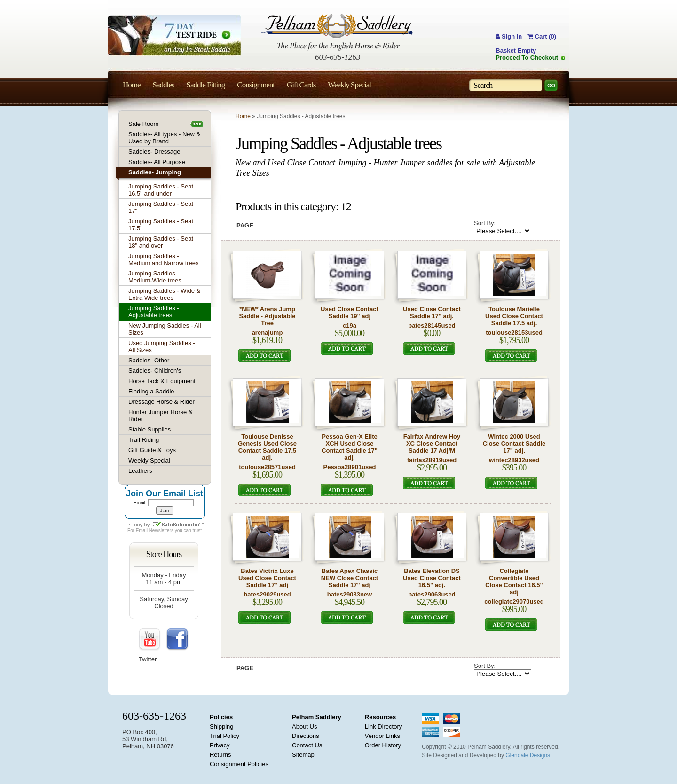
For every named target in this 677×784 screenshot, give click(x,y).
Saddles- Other (149, 360)
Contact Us (307, 745)
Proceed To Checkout (527, 58)
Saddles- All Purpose (157, 162)
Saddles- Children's (155, 371)
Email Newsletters (155, 530)
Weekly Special (149, 460)
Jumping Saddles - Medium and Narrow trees (164, 259)
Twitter (148, 659)
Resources (380, 717)
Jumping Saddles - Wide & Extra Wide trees (164, 294)
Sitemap (303, 755)
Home (243, 116)
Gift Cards (301, 85)
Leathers (140, 471)
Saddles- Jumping (155, 172)
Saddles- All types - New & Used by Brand (164, 138)
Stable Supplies (150, 429)
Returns (220, 755)
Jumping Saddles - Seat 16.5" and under (161, 190)
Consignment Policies (239, 764)
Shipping (222, 726)
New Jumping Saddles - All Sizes (165, 329)
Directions (306, 736)
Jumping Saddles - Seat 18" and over (161, 242)
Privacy (220, 745)
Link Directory (383, 726)
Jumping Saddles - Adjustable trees (154, 312)
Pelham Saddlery (317, 717)
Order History (383, 745)
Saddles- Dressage (154, 152)
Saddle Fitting (205, 85)
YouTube (150, 640)
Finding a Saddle (151, 391)
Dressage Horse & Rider (161, 402)
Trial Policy (224, 736)
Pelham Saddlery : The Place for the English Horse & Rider (337, 32)
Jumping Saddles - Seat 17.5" (161, 225)
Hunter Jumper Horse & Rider (161, 416)
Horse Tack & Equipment (162, 381)
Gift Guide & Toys (152, 450)
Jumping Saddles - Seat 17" (161, 207)
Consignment (256, 85)
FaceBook (177, 640)
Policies (221, 717)
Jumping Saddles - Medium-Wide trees (155, 277)
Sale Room (143, 124)
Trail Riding (144, 440)
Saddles (164, 85)
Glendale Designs (528, 755)
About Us (304, 726)
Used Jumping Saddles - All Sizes (162, 346)
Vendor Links (382, 736)
